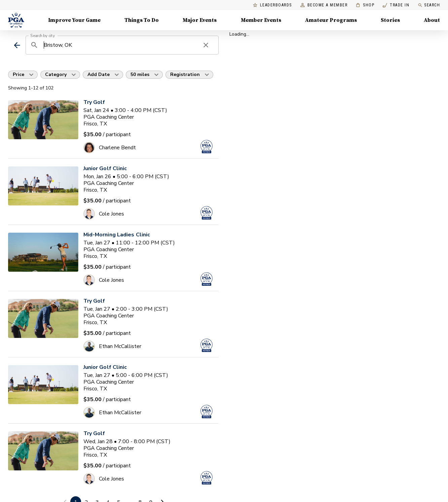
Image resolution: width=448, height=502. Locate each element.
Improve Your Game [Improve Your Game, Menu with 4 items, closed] (74, 20)
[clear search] (206, 45)
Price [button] (18, 74)
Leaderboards (272, 5)
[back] (17, 45)
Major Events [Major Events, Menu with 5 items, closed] (200, 20)
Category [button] (56, 74)
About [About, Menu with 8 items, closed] (432, 20)
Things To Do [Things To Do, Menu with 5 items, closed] (142, 20)
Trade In (396, 5)
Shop (365, 5)
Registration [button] (185, 74)
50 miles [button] (140, 74)
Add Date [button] (99, 74)
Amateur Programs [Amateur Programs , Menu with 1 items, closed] (331, 20)
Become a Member (324, 5)
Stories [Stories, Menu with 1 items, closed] (390, 20)
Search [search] (429, 5)
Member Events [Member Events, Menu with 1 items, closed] (261, 20)
